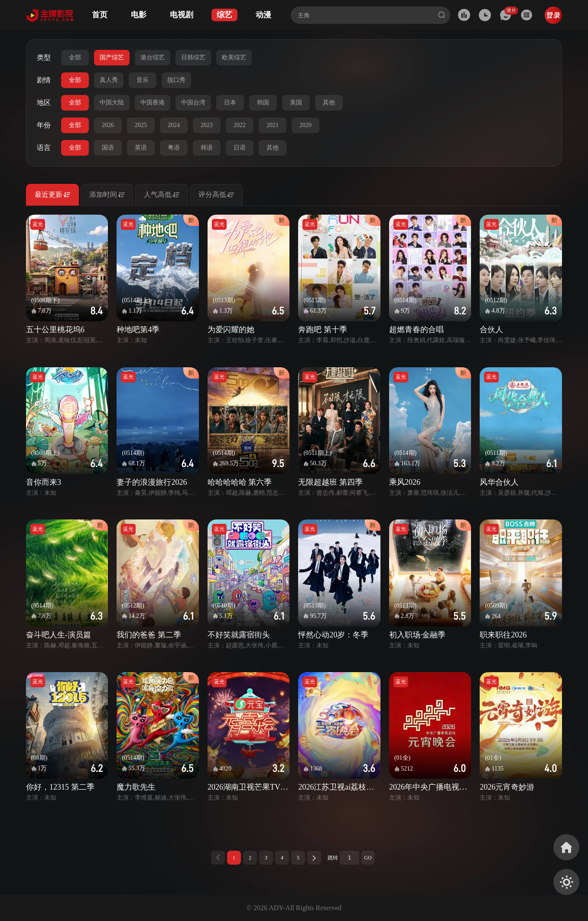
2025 (141, 125)
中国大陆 (112, 103)
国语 (108, 148)
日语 (240, 148)
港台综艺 (153, 57)
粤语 (174, 148)
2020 (305, 125)
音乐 (143, 80)
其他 (329, 103)
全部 (75, 57)
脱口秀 (176, 80)
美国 (296, 103)
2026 (108, 125)
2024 (174, 125)
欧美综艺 (234, 57)
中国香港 (153, 103)
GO (368, 858)
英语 (141, 148)
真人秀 (109, 80)
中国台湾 (193, 103)
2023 (207, 125)
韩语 (207, 148)
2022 (240, 125)
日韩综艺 (193, 57)
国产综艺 (112, 57)
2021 (273, 125)
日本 (230, 103)
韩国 (263, 103)
